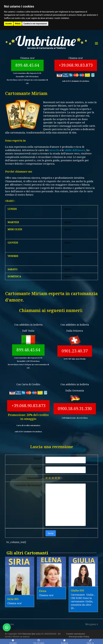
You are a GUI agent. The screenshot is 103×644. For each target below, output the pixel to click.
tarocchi (54, 150)
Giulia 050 (77, 590)
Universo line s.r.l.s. (32, 634)
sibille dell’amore (75, 150)
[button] (7, 627)
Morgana (92, 624)
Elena (43, 591)
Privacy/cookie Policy (79, 636)
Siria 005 (13, 599)
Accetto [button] (9, 24)
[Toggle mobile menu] (96, 43)
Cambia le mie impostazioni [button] (35, 24)
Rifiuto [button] (18, 24)
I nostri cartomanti (76, 634)
